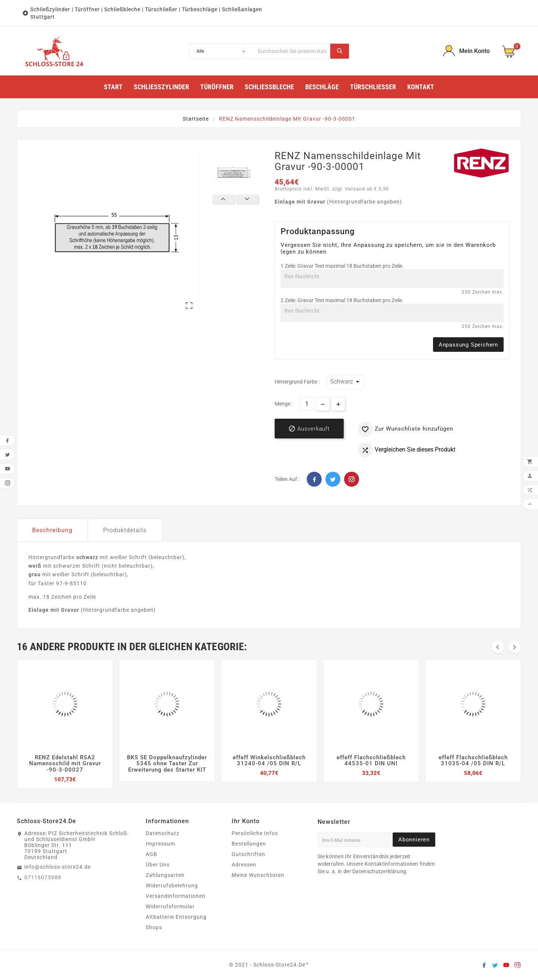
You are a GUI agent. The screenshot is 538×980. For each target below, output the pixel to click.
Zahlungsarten (165, 875)
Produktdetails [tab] (125, 530)
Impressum (160, 844)
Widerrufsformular (170, 906)
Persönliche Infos (255, 833)
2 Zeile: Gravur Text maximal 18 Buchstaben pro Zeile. (342, 300)
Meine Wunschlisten (258, 875)
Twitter (333, 479)
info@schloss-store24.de (58, 867)
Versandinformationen (176, 896)
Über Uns (158, 865)
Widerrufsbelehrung (172, 886)
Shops (154, 927)
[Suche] (292, 51)
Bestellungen (249, 844)
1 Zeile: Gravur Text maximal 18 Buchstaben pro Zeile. (342, 266)
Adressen (244, 865)
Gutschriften (248, 854)
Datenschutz (163, 833)
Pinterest (352, 479)
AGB (151, 854)
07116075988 (43, 877)
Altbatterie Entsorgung (176, 917)
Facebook (314, 479)
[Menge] (307, 404)
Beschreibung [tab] (52, 530)
